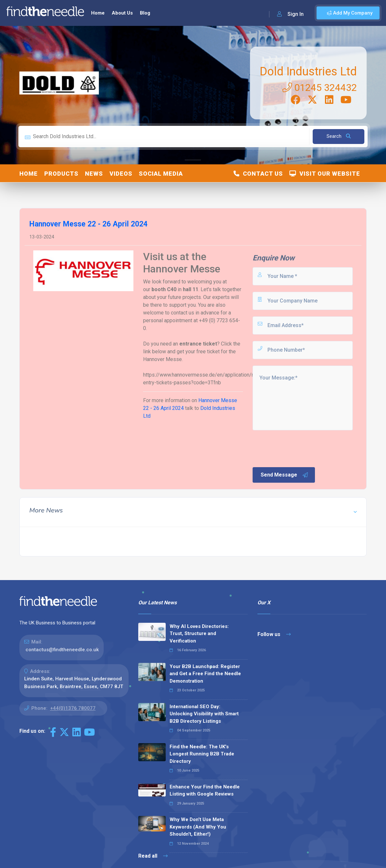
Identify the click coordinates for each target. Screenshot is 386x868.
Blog (145, 13)
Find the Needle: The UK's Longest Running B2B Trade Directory (202, 754)
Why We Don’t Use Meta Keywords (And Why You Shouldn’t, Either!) (198, 827)
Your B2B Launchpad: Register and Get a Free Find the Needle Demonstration (205, 674)
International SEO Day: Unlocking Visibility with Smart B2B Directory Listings (204, 714)
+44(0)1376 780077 (73, 708)
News (94, 174)
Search (339, 136)
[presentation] (301, 448)
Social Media (161, 174)
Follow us (274, 634)
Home (98, 13)
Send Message (285, 475)
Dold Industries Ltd (308, 71)
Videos (121, 174)
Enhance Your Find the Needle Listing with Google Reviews (205, 791)
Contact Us (258, 174)
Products (61, 174)
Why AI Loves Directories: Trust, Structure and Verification (199, 634)
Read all (153, 856)
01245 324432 (320, 88)
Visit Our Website (325, 174)
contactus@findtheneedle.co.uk (62, 650)
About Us (122, 13)
